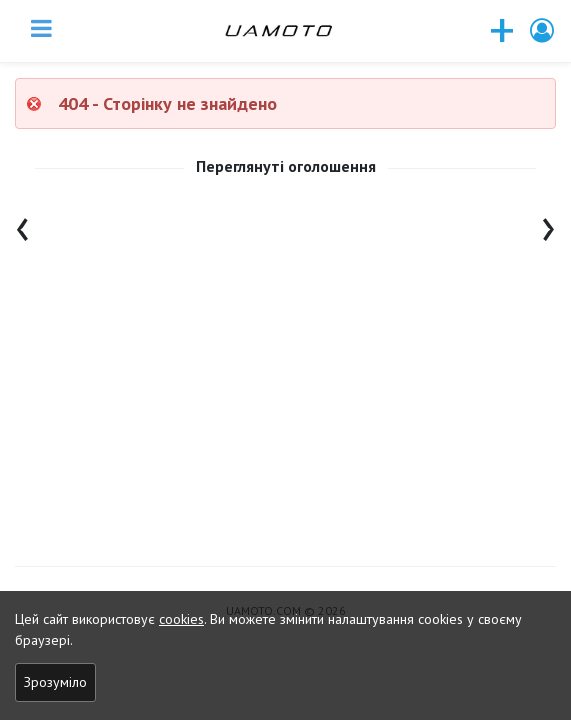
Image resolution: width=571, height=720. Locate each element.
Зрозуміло (55, 682)
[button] (543, 30)
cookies (181, 619)
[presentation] (22, 224)
